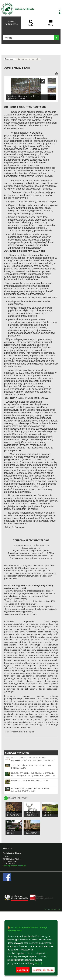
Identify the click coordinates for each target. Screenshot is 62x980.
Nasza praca (9, 59)
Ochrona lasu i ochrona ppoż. (28, 59)
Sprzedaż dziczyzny (30, 814)
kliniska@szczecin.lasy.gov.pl (14, 866)
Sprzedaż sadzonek (48, 814)
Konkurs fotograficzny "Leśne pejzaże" (30, 781)
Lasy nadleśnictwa (31, 832)
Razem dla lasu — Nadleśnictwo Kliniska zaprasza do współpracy (30, 790)
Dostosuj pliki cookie (43, 970)
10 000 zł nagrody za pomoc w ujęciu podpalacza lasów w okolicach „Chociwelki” (33, 759)
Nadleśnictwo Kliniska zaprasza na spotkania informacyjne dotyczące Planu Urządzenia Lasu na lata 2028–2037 (34, 776)
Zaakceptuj (23, 970)
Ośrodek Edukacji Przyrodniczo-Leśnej (14, 834)
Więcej (38, 963)
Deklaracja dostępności (53, 909)
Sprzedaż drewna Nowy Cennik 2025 (13, 815)
